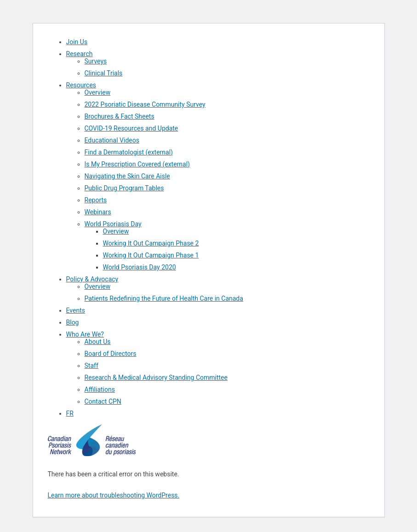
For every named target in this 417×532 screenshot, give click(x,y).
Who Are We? (85, 334)
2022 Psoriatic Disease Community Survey (145, 104)
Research (80, 54)
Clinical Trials (104, 73)
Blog (73, 322)
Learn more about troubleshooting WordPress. (114, 495)
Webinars (98, 212)
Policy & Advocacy (92, 279)
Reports (96, 200)
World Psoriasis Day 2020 (140, 267)
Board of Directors (111, 354)
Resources (81, 85)
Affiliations (100, 389)
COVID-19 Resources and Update (131, 128)
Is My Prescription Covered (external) (137, 164)
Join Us (77, 42)
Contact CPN (103, 401)
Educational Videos (112, 140)
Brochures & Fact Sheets (120, 116)
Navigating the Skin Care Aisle (127, 176)
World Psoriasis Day (113, 224)
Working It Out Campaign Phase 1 (151, 255)
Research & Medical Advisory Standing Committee (156, 378)
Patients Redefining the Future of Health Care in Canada (164, 298)
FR (70, 413)
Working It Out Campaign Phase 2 (151, 243)
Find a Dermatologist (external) (129, 152)
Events (76, 310)
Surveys (96, 61)
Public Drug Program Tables (124, 188)
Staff (91, 366)
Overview (98, 92)
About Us (98, 342)
